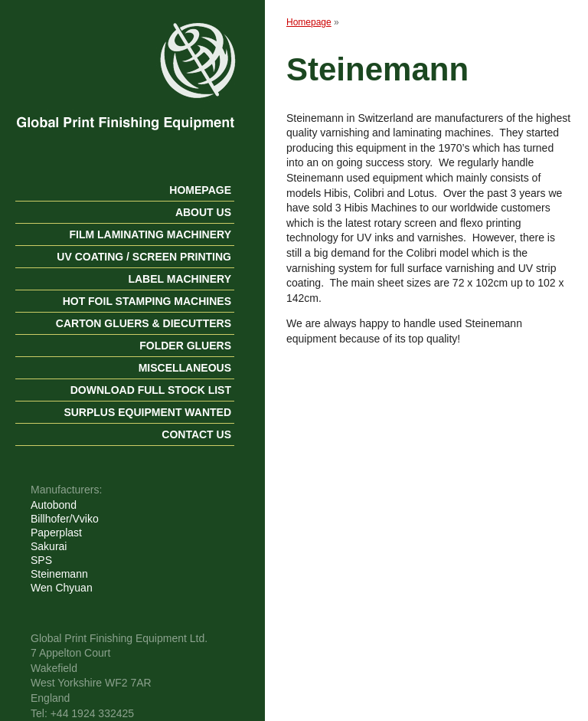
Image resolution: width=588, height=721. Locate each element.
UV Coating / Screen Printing (144, 257)
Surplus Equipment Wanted (147, 412)
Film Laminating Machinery (150, 234)
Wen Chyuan (62, 588)
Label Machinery (180, 279)
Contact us (196, 434)
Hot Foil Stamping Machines (147, 301)
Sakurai (49, 546)
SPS (41, 560)
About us (203, 212)
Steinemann (59, 574)
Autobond (54, 505)
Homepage (200, 190)
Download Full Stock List (151, 390)
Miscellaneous (185, 368)
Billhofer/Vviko (65, 519)
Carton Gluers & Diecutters (144, 323)
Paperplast (56, 533)
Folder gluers (185, 346)
